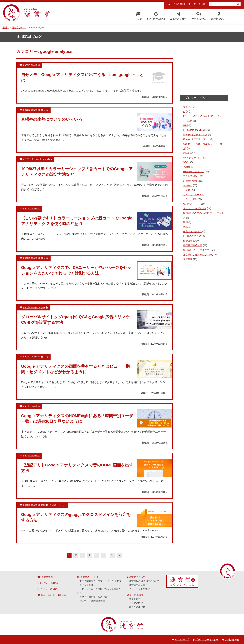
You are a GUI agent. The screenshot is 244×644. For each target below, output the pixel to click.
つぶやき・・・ (191, 204)
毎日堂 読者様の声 (193, 245)
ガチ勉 (187, 190)
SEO (186, 162)
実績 (186, 222)
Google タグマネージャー (197, 139)
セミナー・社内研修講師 (92, 601)
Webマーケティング (194, 171)
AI (184, 111)
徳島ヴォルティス (192, 231)
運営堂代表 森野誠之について (144, 581)
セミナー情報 (190, 199)
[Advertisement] (204, 69)
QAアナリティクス (193, 158)
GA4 (186, 125)
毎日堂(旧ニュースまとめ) (197, 250)
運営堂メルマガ (137, 607)
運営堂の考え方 (137, 585)
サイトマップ (182, 640)
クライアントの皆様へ (141, 589)
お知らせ (188, 185)
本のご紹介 (193, 236)
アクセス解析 (190, 176)
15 (113, 555)
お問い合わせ (198, 4)
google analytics (195, 130)
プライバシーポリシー (207, 640)
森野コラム (189, 241)
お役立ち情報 (190, 181)
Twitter (187, 167)
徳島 (186, 227)
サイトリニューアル (194, 195)
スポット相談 (86, 585)
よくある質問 (178, 4)
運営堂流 (188, 259)
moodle (187, 153)
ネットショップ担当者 (195, 208)
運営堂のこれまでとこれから (198, 255)
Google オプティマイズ (195, 135)
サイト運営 (135, 599)
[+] (185, 130)
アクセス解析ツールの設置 (93, 597)
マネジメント (190, 107)
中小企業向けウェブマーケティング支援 (100, 581)
